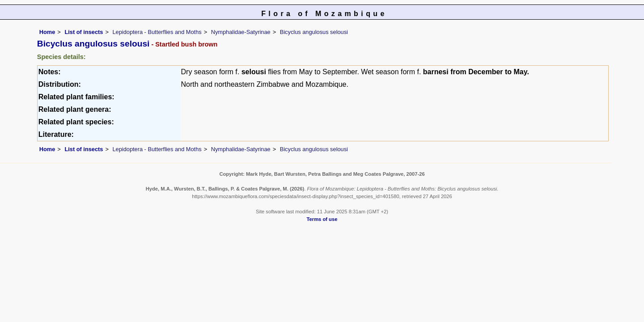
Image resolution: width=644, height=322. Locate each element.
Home (47, 32)
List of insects (84, 32)
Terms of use (322, 219)
